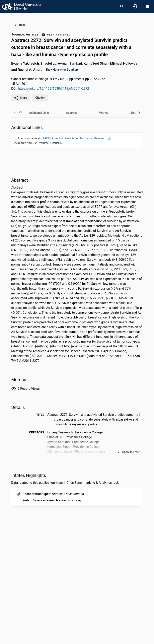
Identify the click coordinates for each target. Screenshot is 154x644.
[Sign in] (135, 6)
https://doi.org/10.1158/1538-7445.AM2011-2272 (54, 89)
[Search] (122, 6)
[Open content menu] (148, 6)
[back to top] (21, 113)
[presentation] (77, 147)
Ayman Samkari (70, 63)
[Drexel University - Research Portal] (22, 6)
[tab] (39, 113)
